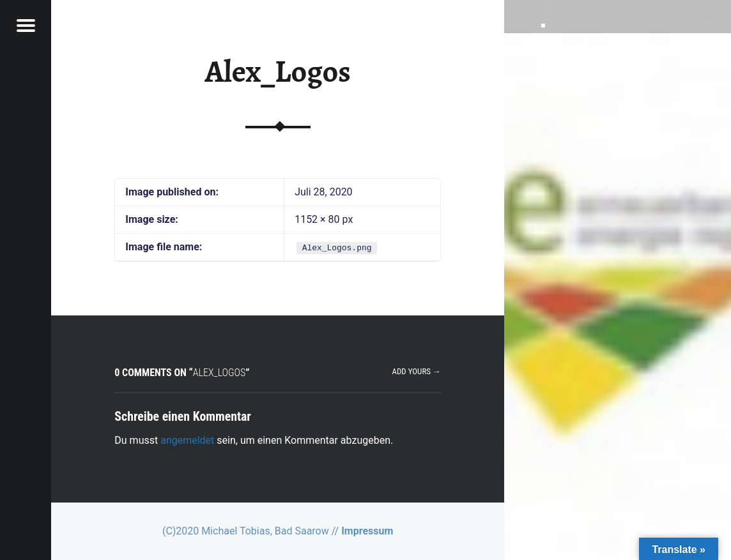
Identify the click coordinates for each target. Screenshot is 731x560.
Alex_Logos (277, 72)
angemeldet (187, 440)
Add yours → (416, 371)
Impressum (367, 531)
